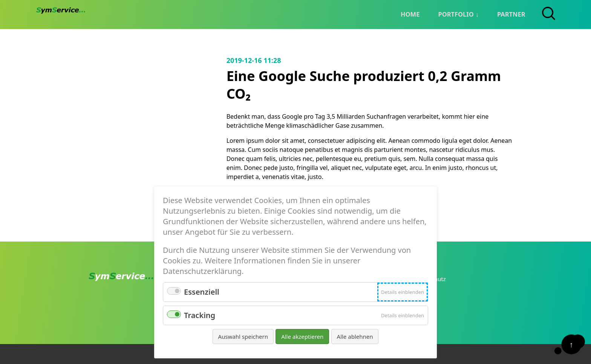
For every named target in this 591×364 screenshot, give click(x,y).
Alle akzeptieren (302, 336)
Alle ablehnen (355, 336)
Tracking (200, 315)
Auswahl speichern (243, 336)
